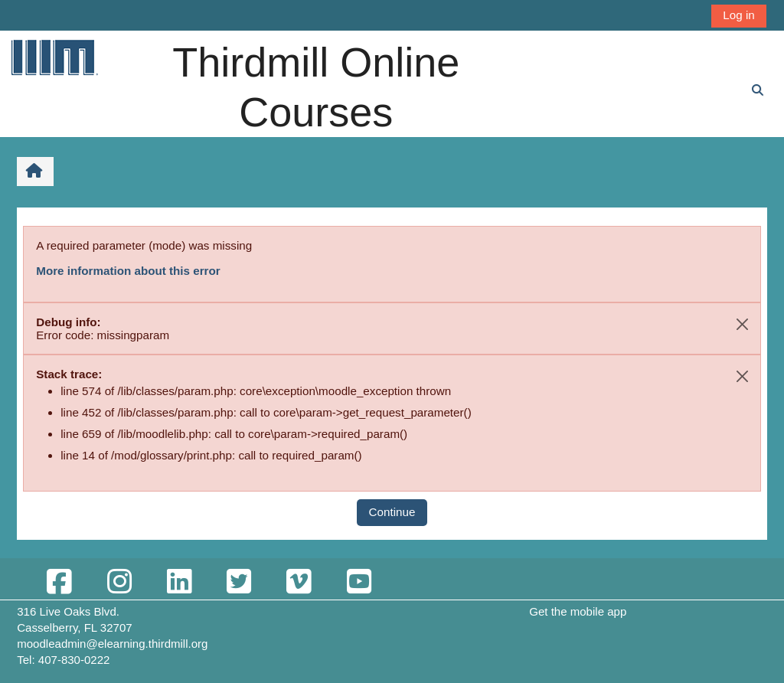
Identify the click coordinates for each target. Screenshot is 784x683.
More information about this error (128, 271)
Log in (738, 15)
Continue (392, 512)
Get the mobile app (578, 611)
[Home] (54, 57)
